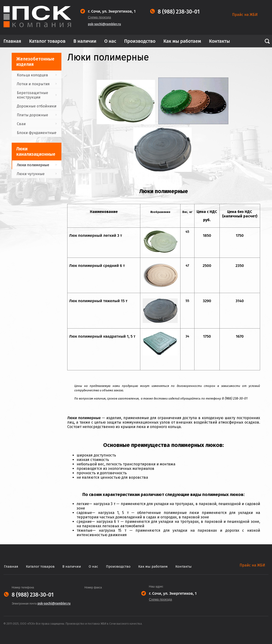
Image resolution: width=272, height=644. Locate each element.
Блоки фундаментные (37, 133)
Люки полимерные (33, 165)
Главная (12, 41)
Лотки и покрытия (33, 84)
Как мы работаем (182, 41)
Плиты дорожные (32, 115)
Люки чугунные (31, 174)
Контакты (219, 41)
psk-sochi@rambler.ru (105, 24)
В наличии (85, 41)
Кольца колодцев (32, 75)
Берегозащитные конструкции (32, 95)
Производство (140, 41)
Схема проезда (100, 17)
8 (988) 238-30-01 (179, 12)
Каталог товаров (47, 41)
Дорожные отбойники (37, 106)
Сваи (21, 124)
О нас (110, 41)
